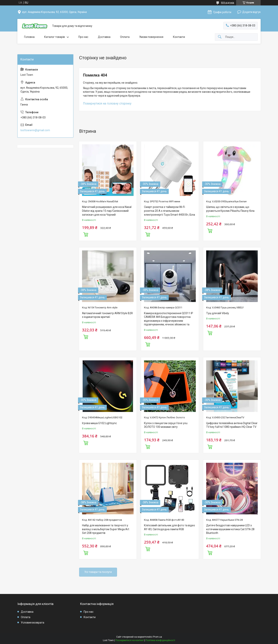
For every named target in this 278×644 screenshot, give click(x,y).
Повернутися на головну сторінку (107, 103)
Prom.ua (158, 637)
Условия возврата (33, 623)
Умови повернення (151, 37)
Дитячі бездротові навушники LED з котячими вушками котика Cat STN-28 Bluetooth (230, 529)
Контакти (179, 37)
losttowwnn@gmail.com (35, 130)
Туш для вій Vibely (218, 313)
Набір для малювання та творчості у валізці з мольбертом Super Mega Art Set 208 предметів (106, 529)
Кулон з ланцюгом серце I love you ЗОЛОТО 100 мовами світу (166, 425)
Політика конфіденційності (160, 640)
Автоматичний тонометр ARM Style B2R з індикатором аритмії (107, 315)
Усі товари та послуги (98, 572)
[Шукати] (220, 37)
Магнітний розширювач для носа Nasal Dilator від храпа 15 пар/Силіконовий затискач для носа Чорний (107, 211)
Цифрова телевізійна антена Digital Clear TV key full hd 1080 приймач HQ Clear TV (232, 425)
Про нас (83, 37)
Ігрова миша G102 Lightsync (99, 423)
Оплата (125, 37)
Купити (86, 234)
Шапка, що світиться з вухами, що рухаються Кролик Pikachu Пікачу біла (230, 209)
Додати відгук (251, 12)
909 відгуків (228, 3)
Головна (29, 37)
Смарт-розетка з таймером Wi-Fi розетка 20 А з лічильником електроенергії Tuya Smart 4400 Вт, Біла (170, 211)
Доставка (104, 37)
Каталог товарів (55, 37)
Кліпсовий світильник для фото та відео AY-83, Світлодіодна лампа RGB (170, 527)
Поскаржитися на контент (130, 640)
